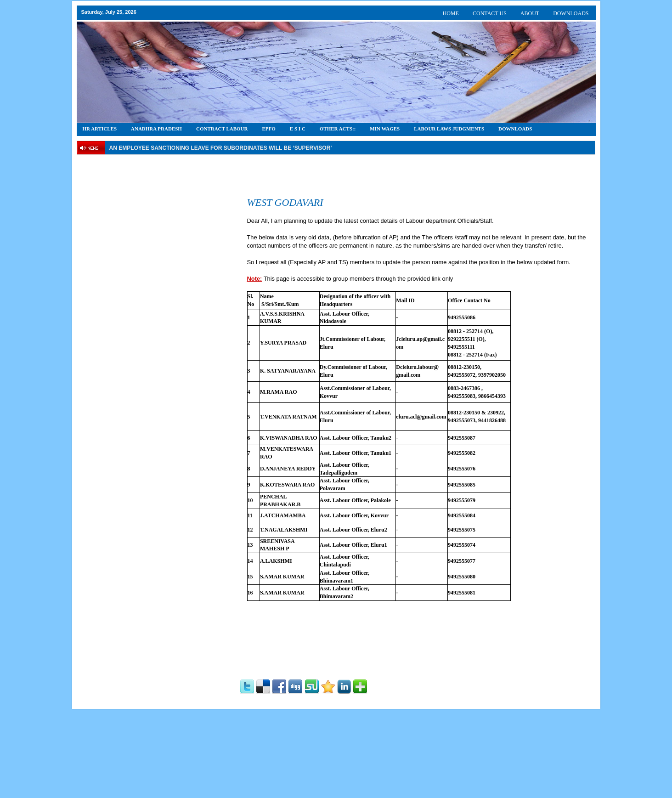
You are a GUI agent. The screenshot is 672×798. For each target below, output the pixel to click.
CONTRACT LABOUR (222, 129)
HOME (451, 13)
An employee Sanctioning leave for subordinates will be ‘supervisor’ (221, 148)
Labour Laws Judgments (449, 129)
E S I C (298, 129)
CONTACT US (490, 13)
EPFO (269, 129)
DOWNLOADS (571, 13)
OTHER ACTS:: (338, 129)
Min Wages (385, 129)
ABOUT (530, 13)
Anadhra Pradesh (156, 129)
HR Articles (100, 129)
